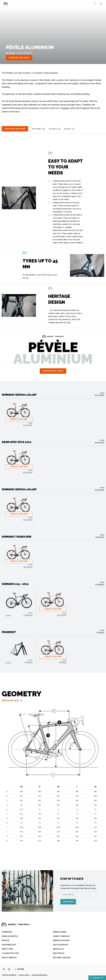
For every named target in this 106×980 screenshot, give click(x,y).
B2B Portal (59, 953)
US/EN (19, 969)
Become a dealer (62, 958)
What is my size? (10, 700)
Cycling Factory (10, 953)
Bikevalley (59, 949)
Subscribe (68, 902)
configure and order (19, 58)
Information (37, 129)
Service (6, 940)
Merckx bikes (60, 932)
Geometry (53, 129)
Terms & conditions (9, 975)
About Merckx (9, 958)
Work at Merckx (61, 936)
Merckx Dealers (61, 940)
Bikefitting (7, 949)
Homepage (7, 932)
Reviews (68, 129)
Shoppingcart (9, 945)
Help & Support (61, 945)
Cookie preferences (39, 975)
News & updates (10, 936)
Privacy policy (24, 975)
